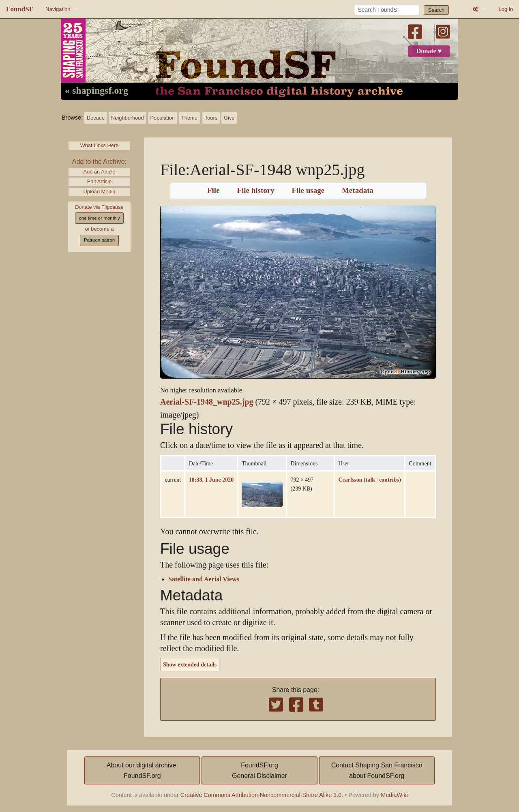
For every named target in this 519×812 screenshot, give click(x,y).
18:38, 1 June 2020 (211, 480)
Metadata (358, 191)
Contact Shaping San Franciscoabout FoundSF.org (377, 770)
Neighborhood (127, 118)
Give (229, 118)
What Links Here (100, 145)
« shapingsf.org (97, 91)
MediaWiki (394, 795)
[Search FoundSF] (387, 10)
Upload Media (100, 192)
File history (255, 191)
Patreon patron (99, 240)
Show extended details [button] (190, 664)
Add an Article (100, 172)
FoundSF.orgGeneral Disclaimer (259, 770)
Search (436, 10)
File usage (308, 191)
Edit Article (99, 181)
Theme (189, 118)
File (213, 191)
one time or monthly (99, 218)
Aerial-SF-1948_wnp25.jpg (207, 402)
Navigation (58, 9)
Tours (211, 118)
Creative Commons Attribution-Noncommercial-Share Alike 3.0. (262, 795)
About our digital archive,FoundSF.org (142, 770)
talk (370, 480)
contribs (389, 480)
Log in (506, 9)
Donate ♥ (429, 51)
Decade (96, 118)
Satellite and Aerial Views (204, 579)
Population (163, 118)
